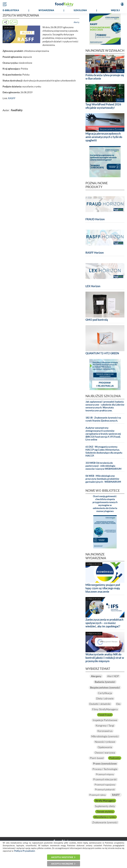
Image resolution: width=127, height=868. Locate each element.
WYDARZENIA (46, 10)
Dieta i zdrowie (105, 699)
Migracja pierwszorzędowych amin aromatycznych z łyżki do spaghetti (104, 137)
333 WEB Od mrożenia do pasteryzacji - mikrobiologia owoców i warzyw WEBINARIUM (103, 466)
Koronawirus (105, 731)
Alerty (77, 22)
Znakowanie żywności (105, 822)
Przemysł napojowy (105, 785)
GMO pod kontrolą (97, 320)
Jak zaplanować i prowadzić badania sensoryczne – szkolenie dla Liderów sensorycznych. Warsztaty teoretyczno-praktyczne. (105, 406)
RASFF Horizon (95, 253)
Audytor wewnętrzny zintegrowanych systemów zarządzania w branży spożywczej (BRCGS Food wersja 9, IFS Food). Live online (103, 434)
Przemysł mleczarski (105, 779)
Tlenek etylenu (105, 812)
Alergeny (96, 676)
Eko (118, 704)
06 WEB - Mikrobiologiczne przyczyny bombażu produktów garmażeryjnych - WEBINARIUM (103, 479)
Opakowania (105, 747)
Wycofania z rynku (105, 817)
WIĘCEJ (115, 10)
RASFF (12, 98)
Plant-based (97, 758)
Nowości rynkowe (105, 742)
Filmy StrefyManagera (105, 709)
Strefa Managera (105, 801)
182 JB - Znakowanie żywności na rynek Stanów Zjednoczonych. (103, 419)
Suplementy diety (105, 806)
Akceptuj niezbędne (62, 864)
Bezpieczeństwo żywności (105, 688)
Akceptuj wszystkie (62, 857)
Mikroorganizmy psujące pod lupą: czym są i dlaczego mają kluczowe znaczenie (103, 588)
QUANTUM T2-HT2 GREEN (102, 353)
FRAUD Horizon (95, 219)
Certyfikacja (105, 693)
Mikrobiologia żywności (105, 736)
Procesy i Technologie (105, 769)
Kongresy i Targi (105, 726)
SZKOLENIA (80, 10)
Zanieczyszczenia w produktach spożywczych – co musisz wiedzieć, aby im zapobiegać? (104, 623)
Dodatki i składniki (100, 704)
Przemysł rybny (97, 795)
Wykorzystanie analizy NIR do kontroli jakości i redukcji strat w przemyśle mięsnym (105, 658)
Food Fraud (105, 715)
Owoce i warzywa (105, 753)
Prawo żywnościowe (105, 764)
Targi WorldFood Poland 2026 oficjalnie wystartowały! (103, 106)
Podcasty (115, 758)
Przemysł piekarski (105, 789)
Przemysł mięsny (105, 774)
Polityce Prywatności (25, 851)
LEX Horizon (93, 286)
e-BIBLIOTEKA (11, 10)
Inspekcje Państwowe (105, 720)
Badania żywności (105, 682)
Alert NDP (113, 676)
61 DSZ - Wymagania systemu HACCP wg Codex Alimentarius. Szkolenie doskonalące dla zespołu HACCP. (104, 451)
